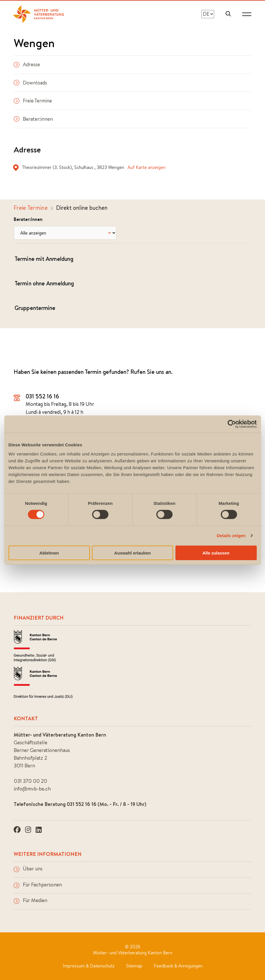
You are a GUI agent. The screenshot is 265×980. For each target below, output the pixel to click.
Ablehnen (49, 553)
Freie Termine (33, 101)
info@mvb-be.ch (32, 788)
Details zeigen (231, 536)
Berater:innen (33, 119)
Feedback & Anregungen (178, 965)
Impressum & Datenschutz (89, 965)
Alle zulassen (216, 553)
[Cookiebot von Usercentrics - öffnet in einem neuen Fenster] (232, 424)
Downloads (30, 83)
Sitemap (134, 965)
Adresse (27, 64)
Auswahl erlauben (132, 553)
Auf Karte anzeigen (146, 167)
